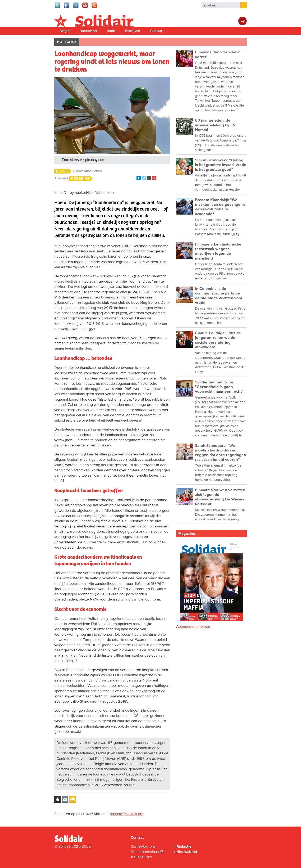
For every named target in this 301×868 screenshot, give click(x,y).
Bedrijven (133, 31)
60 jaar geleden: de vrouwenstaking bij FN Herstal (215, 125)
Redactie (184, 846)
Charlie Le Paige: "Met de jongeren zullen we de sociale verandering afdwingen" (218, 340)
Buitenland (88, 31)
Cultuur (156, 31)
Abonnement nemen (193, 626)
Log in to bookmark (58, 800)
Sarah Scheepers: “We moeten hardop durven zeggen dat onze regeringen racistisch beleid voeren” (221, 453)
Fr (243, 21)
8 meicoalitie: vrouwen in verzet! (218, 55)
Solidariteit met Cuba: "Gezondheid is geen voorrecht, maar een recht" (219, 387)
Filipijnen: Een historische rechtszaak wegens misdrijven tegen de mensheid (218, 251)
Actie (111, 31)
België (64, 31)
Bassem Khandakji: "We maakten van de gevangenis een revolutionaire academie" (220, 207)
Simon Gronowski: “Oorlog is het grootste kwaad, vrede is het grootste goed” (221, 165)
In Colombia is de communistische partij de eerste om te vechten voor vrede (219, 296)
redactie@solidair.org (127, 814)
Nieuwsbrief (187, 852)
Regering (80, 179)
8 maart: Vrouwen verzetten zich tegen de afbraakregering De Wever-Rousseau (220, 497)
